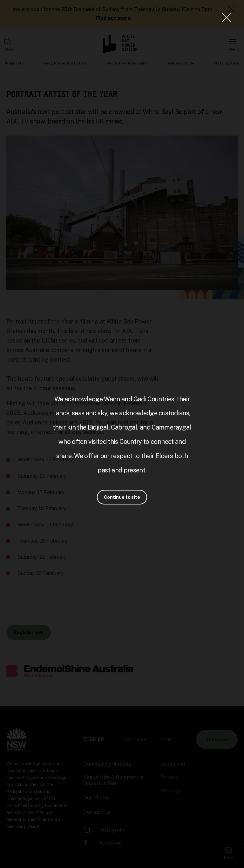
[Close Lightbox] (227, 17)
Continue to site (122, 497)
